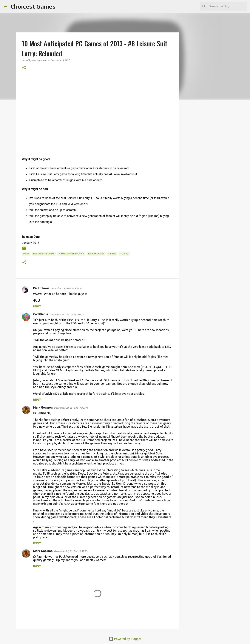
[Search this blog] (227, 7)
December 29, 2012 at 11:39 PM (71, 551)
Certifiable (41, 314)
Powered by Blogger (125, 639)
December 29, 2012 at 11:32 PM (71, 408)
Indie (26, 254)
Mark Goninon (43, 407)
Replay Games (96, 254)
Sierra (112, 254)
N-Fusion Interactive (71, 254)
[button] (24, 68)
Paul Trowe (41, 288)
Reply (37, 306)
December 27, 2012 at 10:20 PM (66, 314)
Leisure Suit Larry (44, 254)
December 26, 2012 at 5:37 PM (67, 288)
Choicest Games (33, 6)
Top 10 (124, 254)
